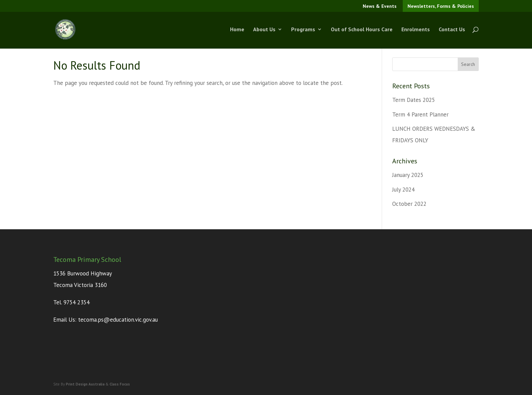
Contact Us (452, 30)
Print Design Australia (85, 384)
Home (237, 30)
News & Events (380, 6)
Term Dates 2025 (414, 100)
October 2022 (409, 204)
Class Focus (120, 384)
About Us (264, 30)
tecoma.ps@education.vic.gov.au (118, 320)
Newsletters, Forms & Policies (441, 6)
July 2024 (403, 190)
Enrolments (416, 30)
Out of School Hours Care (362, 30)
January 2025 (408, 175)
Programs (303, 30)
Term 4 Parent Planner (420, 114)
